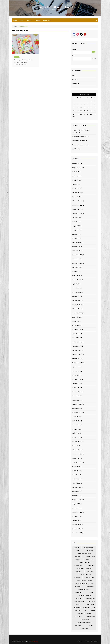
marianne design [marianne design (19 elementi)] (79, 602)
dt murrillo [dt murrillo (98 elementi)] (78, 572)
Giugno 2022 (76, 325)
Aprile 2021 (76, 383)
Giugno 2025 (76, 176)
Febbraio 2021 (77, 392)
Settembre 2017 (77, 500)
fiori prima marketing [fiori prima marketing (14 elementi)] (84, 575)
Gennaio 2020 (76, 446)
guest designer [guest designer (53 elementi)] (90, 578)
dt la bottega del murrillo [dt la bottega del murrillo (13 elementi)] (84, 569)
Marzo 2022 (76, 338)
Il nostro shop (47, 20)
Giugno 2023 (76, 276)
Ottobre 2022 (76, 309)
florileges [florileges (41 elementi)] (77, 578)
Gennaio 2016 (76, 508)
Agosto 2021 (76, 367)
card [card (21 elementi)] (77, 551)
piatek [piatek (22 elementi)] (93, 611)
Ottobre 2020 (76, 408)
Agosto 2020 (76, 417)
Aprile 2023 (76, 284)
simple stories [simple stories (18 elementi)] (90, 617)
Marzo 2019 (76, 475)
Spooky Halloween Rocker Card (81, 136)
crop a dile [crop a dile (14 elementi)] (90, 560)
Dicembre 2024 (77, 201)
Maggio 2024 (76, 230)
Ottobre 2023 (76, 259)
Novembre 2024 (77, 205)
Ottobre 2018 (76, 491)
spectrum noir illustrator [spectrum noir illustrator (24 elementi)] (84, 622)
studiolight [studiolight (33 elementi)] (79, 625)
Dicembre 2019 (77, 450)
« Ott (74, 117)
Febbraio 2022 (77, 342)
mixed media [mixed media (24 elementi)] (90, 605)
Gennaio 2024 (76, 246)
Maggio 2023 (76, 280)
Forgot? (94, 59)
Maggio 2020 (76, 429)
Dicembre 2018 (77, 487)
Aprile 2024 (76, 234)
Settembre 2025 (77, 168)
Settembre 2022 (77, 313)
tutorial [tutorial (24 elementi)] (91, 625)
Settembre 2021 (77, 363)
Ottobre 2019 (76, 458)
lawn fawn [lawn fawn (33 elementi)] (79, 593)
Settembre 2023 (77, 263)
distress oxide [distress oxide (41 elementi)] (79, 566)
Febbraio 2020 (77, 442)
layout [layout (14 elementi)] (91, 593)
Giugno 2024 (76, 226)
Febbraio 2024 (77, 242)
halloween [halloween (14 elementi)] (78, 587)
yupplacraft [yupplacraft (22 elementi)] (84, 628)
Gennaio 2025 (76, 197)
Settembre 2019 (77, 462)
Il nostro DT (29, 20)
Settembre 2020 (77, 413)
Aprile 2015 (76, 520)
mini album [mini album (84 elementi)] (91, 602)
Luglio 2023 (76, 271)
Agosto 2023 (76, 267)
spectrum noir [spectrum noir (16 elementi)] (84, 620)
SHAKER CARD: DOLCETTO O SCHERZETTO (81, 131)
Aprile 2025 (76, 184)
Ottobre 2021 (76, 359)
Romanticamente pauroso (80, 141)
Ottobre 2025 (76, 163)
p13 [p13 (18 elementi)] (86, 611)
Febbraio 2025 (77, 193)
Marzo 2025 (76, 188)
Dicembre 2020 (77, 400)
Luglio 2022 (76, 321)
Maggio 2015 (76, 516)
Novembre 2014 (77, 533)
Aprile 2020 (76, 433)
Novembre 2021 (77, 354)
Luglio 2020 (76, 421)
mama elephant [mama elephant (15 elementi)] (90, 599)
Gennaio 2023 (76, 296)
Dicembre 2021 (77, 350)
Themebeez (35, 641)
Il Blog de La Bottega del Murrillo (55, 7)
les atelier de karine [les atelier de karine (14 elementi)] (84, 596)
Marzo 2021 (76, 388)
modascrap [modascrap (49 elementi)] (77, 608)
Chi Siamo (38, 20)
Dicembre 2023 (77, 251)
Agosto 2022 (76, 317)
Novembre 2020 (77, 404)
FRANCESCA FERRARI (21, 62)
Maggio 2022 (76, 329)
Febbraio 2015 (77, 525)
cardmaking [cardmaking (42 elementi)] (89, 551)
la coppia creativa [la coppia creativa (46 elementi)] (84, 590)
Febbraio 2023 (77, 292)
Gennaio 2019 (76, 483)
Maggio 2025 (76, 180)
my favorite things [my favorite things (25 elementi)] (89, 608)
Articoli (21, 20)
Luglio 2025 (76, 172)
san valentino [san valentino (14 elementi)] (78, 617)
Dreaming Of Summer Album (23, 60)
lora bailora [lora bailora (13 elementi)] (78, 599)
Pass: (74, 56)
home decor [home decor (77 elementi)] (90, 587)
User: (74, 49)
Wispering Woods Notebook (80, 145)
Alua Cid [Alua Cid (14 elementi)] (77, 548)
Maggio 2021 (76, 379)
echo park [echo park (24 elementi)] (91, 572)
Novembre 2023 (77, 255)
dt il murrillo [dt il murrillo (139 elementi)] (91, 566)
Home (15, 20)
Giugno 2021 (76, 375)
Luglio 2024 (76, 222)
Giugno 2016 (76, 504)
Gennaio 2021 (76, 396)
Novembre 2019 (77, 454)
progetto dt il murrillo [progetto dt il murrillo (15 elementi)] (84, 614)
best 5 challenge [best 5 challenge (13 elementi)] (89, 548)
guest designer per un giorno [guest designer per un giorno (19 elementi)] (84, 584)
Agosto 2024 (76, 217)
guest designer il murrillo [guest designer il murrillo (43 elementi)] (84, 581)
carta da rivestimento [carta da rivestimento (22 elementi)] (84, 554)
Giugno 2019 (76, 466)
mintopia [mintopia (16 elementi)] (78, 605)
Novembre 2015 (77, 512)
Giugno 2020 (76, 425)
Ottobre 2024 (76, 209)
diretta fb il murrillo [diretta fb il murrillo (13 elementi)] (84, 563)
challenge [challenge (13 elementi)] (77, 557)
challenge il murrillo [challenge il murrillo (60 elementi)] (89, 557)
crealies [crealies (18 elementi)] (78, 560)
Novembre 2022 (77, 305)
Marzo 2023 (76, 288)
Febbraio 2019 (77, 479)
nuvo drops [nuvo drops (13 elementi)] (78, 611)
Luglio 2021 (76, 371)
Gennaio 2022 (76, 346)
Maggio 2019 (76, 471)
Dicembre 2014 (77, 529)
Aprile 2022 (76, 334)
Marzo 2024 (76, 238)
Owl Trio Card (76, 149)
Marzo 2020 (76, 437)
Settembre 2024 (77, 213)
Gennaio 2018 (76, 496)
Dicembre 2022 (77, 300)
